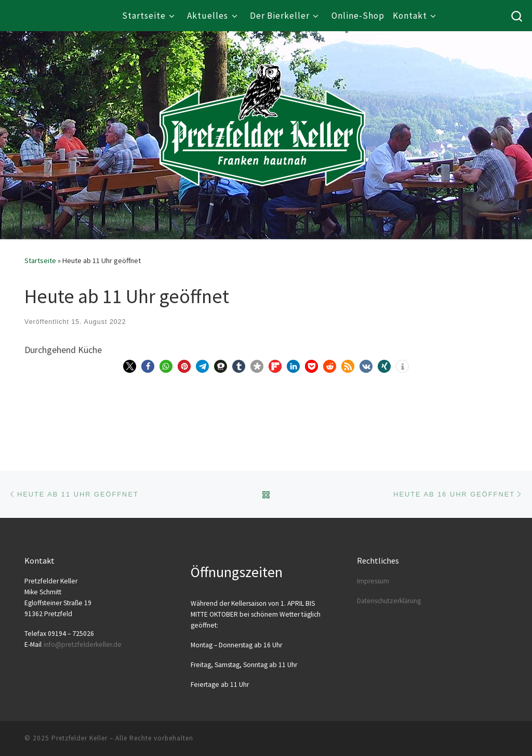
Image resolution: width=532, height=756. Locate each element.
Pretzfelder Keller (79, 738)
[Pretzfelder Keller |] (262, 110)
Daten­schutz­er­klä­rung (389, 601)
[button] (130, 366)
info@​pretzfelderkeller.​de (83, 644)
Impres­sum (373, 581)
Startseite (40, 260)
